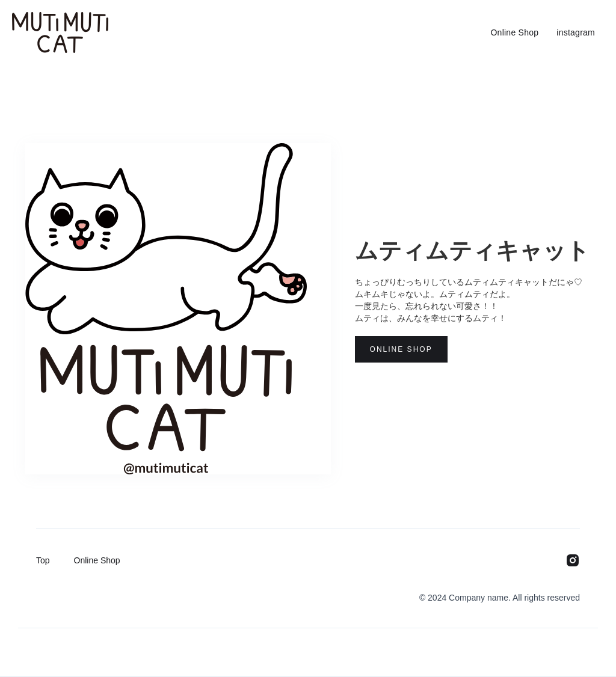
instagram (576, 32)
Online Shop (514, 32)
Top (43, 560)
